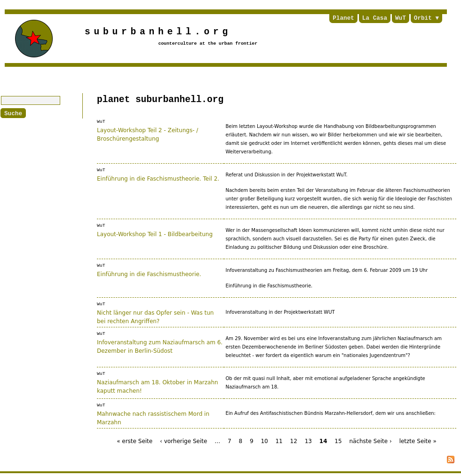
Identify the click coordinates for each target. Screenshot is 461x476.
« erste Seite (135, 440)
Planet (343, 18)
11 (279, 440)
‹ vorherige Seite (183, 440)
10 (264, 440)
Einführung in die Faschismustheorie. (149, 274)
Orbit (423, 18)
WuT (401, 18)
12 (294, 440)
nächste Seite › (370, 440)
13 (308, 440)
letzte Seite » (418, 440)
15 (338, 440)
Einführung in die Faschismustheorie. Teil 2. (158, 178)
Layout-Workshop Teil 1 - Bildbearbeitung (155, 234)
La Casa (375, 18)
